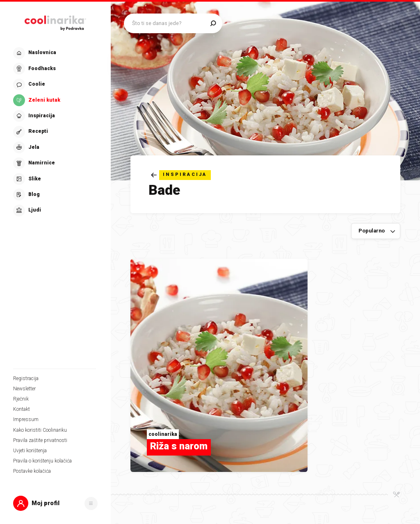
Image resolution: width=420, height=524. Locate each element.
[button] (55, 503)
